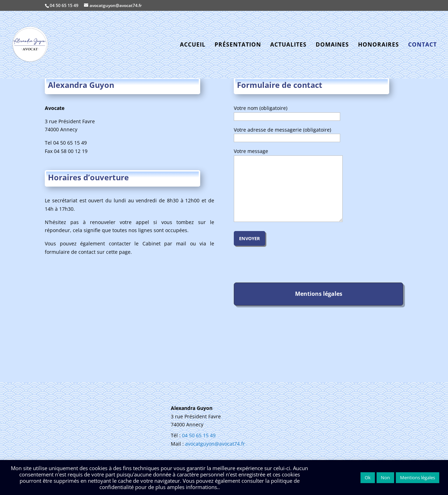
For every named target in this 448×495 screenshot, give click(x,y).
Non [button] (385, 477)
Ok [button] (368, 477)
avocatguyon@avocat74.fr (215, 444)
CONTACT (422, 45)
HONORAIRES (379, 45)
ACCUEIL (193, 45)
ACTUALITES (288, 45)
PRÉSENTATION (238, 45)
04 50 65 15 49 (64, 5)
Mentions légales (418, 477)
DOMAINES (332, 45)
